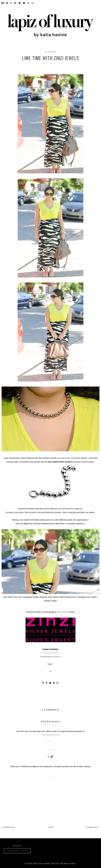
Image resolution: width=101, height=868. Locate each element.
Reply (50, 741)
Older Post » (93, 827)
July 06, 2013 (50, 760)
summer (41, 67)
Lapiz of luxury (41, 864)
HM (36, 64)
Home (51, 827)
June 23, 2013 (50, 725)
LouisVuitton (48, 64)
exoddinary (51, 722)
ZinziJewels (74, 67)
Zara (62, 67)
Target (52, 67)
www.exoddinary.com (51, 735)
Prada (30, 67)
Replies (52, 750)
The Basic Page (68, 864)
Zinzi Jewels (62, 612)
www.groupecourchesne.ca (50, 653)
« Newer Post (8, 827)
